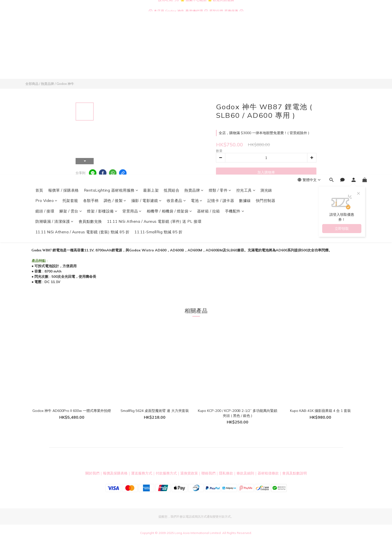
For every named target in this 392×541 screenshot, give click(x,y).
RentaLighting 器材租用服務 (111, 27)
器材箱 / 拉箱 (209, 48)
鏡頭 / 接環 (45, 48)
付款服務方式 (166, 473)
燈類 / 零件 (220, 27)
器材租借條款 (268, 473)
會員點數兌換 (90, 58)
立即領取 (342, 65)
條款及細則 (245, 473)
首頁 (39, 27)
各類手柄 (91, 37)
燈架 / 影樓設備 (102, 48)
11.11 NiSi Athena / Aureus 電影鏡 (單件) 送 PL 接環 (154, 58)
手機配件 (235, 48)
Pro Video (46, 37)
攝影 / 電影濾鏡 (147, 37)
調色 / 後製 (115, 37)
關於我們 (92, 473)
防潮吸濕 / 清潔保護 (54, 58)
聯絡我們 (208, 473)
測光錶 (266, 27)
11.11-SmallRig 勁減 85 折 (158, 69)
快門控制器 (266, 37)
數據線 (245, 37)
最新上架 (151, 27)
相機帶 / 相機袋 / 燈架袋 (169, 48)
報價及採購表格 (115, 473)
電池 (197, 37)
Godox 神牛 (65, 84)
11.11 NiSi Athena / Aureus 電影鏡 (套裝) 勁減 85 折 (82, 69)
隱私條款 (226, 473)
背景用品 (132, 48)
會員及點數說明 (295, 473)
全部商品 (32, 84)
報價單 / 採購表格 (64, 27)
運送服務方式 (142, 473)
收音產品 (176, 37)
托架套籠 (70, 37)
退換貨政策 (189, 473)
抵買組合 (172, 27)
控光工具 (246, 27)
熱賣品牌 (194, 27)
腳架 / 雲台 (71, 48)
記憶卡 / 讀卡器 (221, 37)
